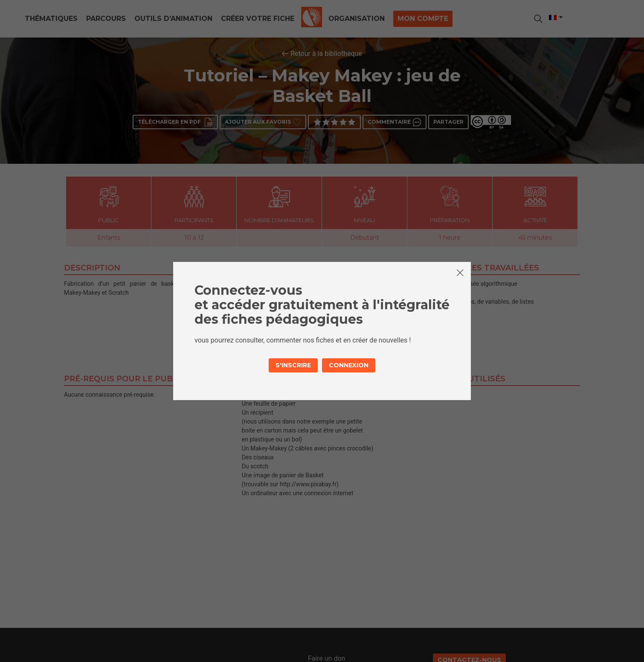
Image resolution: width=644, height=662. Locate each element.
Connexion (349, 365)
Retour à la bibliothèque (326, 54)
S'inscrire (293, 365)
